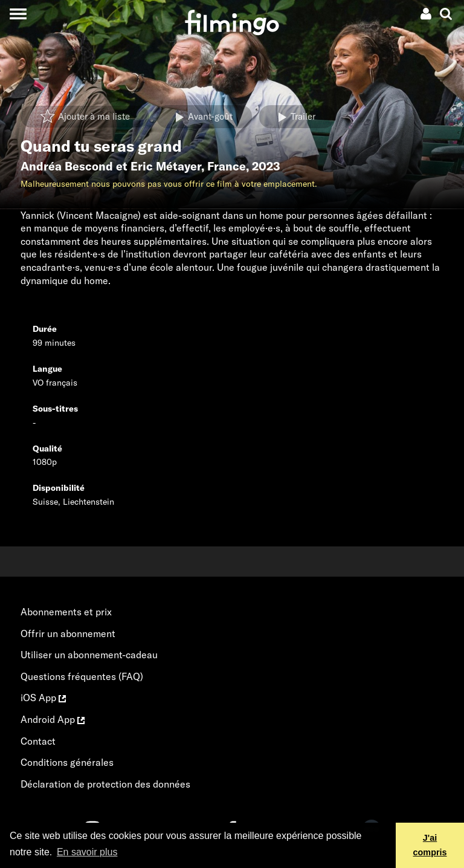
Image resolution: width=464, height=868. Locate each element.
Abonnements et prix (66, 612)
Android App (53, 719)
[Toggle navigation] (18, 14)
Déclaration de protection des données (105, 784)
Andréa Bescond (67, 166)
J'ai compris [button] (430, 845)
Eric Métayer (166, 166)
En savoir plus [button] (87, 852)
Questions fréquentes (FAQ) (82, 676)
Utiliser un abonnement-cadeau (89, 655)
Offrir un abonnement (68, 633)
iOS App (43, 698)
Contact (38, 741)
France (227, 166)
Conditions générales (67, 762)
